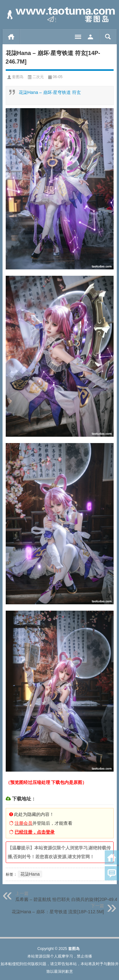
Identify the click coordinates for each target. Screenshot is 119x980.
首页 (11, 37)
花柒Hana (30, 874)
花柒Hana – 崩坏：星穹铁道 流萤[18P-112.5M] (58, 912)
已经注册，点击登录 (35, 832)
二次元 (38, 77)
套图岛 (18, 77)
